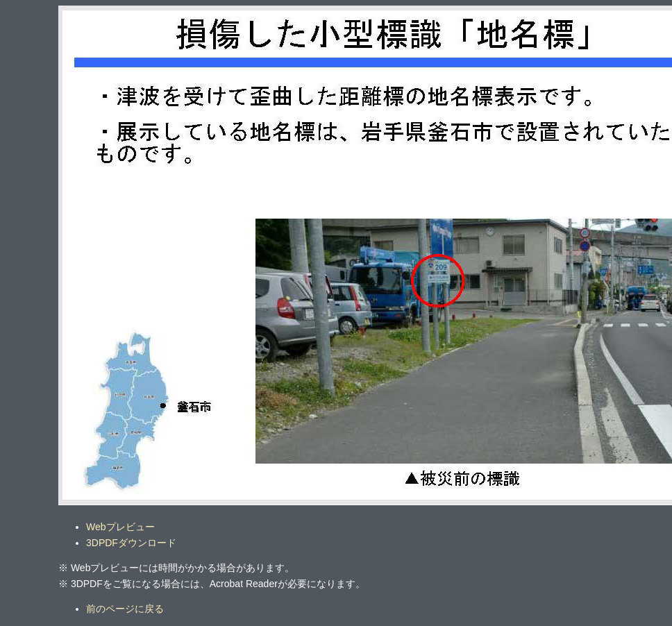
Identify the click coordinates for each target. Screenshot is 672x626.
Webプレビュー (120, 527)
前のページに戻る (125, 609)
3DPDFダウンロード (131, 543)
